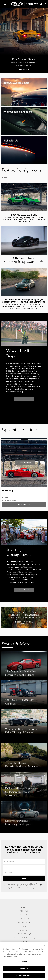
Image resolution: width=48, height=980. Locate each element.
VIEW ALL (5, 178)
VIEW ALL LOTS (24, 69)
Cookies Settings (24, 962)
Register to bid (24, 504)
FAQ (24, 926)
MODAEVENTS (24, 934)
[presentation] (2, 364)
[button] (41, 4)
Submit (24, 879)
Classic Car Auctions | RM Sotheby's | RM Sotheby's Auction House (24, 4)
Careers (24, 930)
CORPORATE (24, 923)
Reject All (24, 969)
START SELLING (24, 590)
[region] (24, 961)
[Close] (45, 945)
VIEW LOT (24, 399)
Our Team (24, 915)
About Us (24, 911)
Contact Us (24, 919)
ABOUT (24, 907)
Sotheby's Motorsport (24, 938)
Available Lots (25, 463)
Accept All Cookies (24, 976)
